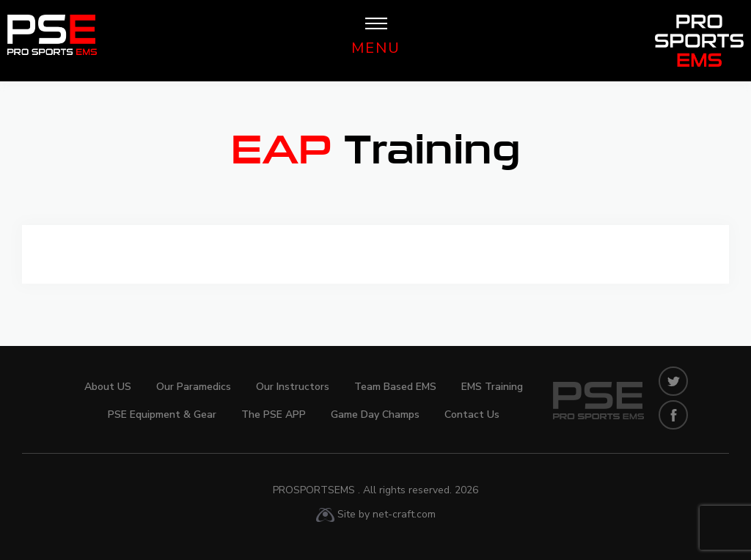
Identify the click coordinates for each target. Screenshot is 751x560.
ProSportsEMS (375, 490)
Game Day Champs (375, 415)
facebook (673, 415)
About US (108, 387)
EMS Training (492, 387)
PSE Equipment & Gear (162, 415)
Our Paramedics (194, 387)
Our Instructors (293, 387)
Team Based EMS (395, 387)
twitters (673, 381)
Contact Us (472, 415)
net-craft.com (404, 514)
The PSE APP (274, 415)
